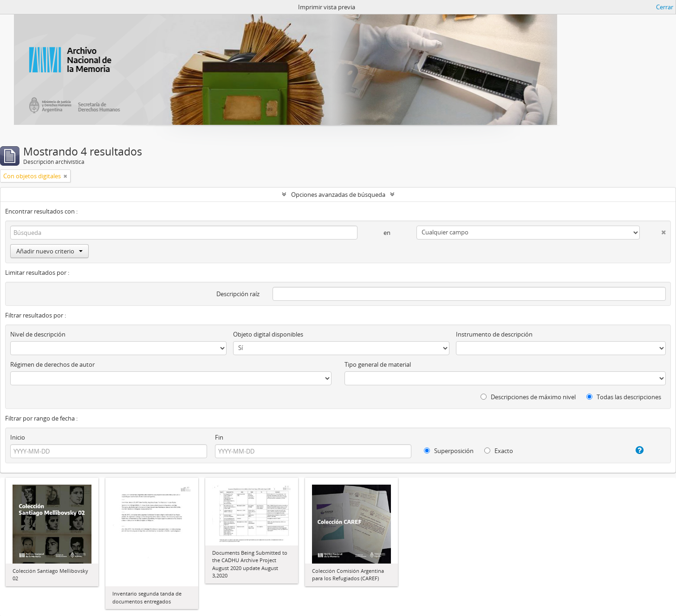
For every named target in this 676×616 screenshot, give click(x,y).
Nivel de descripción (38, 334)
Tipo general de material (378, 364)
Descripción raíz (238, 294)
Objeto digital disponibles (268, 334)
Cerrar (665, 7)
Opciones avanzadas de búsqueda (338, 195)
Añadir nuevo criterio (49, 251)
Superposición (449, 451)
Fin (219, 437)
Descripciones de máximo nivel (528, 397)
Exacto (499, 451)
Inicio (18, 437)
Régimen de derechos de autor (52, 364)
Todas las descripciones (624, 397)
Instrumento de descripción (494, 334)
